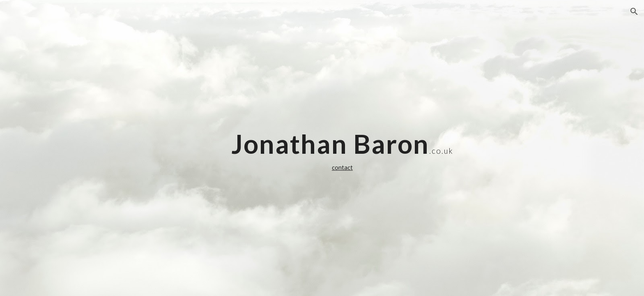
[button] (634, 12)
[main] (342, 148)
